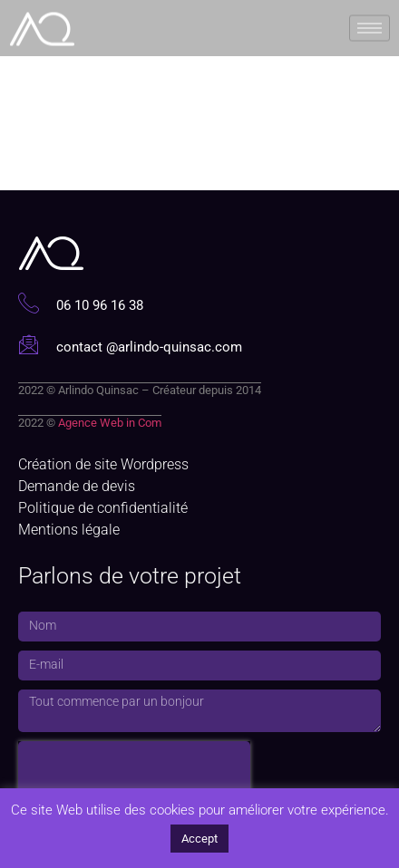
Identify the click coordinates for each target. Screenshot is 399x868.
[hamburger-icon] (370, 26)
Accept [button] (199, 839)
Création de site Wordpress (103, 464)
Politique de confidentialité (103, 508)
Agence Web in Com (110, 423)
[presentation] (134, 768)
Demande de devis (77, 486)
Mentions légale (69, 530)
